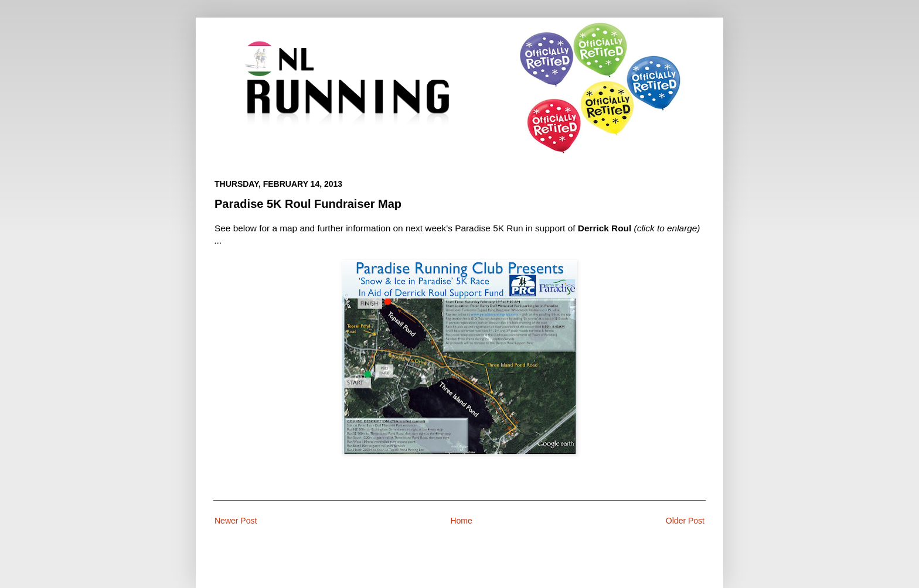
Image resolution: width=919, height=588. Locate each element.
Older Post (685, 521)
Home (461, 521)
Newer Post (236, 521)
